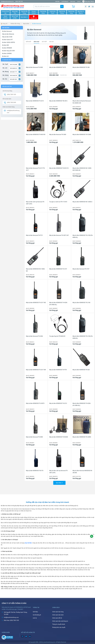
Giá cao (51, 42)
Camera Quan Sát (5, 12)
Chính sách (73, 2)
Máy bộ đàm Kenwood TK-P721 (34, 235)
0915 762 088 (14, 65)
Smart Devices (5, 17)
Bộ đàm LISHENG (7, 53)
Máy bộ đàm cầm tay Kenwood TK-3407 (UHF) (59, 472)
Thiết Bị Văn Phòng (62, 12)
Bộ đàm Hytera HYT (7, 40)
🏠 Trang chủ (4, 24)
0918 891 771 (14, 72)
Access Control (34, 12)
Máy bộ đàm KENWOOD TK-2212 (58, 403)
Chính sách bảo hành (58, 615)
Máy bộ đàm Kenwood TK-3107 (81, 269)
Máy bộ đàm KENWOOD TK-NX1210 (59, 168)
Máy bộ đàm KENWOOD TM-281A (58, 101)
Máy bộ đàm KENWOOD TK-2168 (81, 303)
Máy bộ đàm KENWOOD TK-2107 (58, 269)
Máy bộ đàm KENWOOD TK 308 (81, 67)
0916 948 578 (14, 76)
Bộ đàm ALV (5, 56)
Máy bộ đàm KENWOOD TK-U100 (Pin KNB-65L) (83, 337)
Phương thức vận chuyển (59, 627)
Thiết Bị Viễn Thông (24, 12)
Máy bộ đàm (26, 24)
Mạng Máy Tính (15, 12)
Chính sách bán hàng (58, 612)
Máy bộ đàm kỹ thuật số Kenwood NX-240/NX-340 (82, 102)
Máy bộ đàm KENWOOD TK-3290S (82, 437)
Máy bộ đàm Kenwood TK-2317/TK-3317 (36, 169)
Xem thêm (24, 17)
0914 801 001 (14, 79)
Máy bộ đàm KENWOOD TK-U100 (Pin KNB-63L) (83, 236)
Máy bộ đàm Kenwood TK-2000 (34, 67)
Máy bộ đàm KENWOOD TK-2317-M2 (36, 303)
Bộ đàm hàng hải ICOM (8, 51)
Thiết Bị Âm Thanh (53, 12)
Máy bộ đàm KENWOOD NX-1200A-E (82, 202)
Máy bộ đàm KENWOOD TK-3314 (35, 101)
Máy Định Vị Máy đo (81, 12)
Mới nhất (29, 42)
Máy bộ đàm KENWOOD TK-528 (81, 370)
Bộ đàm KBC (6, 45)
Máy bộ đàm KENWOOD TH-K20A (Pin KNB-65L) (58, 304)
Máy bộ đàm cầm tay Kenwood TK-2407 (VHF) (35, 203)
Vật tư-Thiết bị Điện (15, 17)
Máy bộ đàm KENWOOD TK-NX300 (59, 437)
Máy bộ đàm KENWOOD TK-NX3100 (36, 135)
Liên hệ (79, 2)
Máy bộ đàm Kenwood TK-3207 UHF (59, 235)
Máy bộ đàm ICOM (7, 37)
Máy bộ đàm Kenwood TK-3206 (34, 336)
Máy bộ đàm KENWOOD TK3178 (35, 471)
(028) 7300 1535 (20, 1)
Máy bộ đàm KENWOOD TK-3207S (35, 403)
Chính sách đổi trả (57, 618)
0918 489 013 (14, 68)
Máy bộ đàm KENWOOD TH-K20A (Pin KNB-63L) (82, 404)
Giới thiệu (57, 2)
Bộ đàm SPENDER (7, 48)
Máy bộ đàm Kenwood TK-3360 (58, 135)
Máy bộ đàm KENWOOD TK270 (58, 67)
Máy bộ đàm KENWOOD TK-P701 (58, 370)
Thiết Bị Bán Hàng (71, 12)
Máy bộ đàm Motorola (8, 34)
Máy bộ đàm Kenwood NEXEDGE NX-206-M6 (83, 472)
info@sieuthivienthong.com (8, 1)
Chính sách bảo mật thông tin (60, 621)
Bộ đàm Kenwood (37, 24)
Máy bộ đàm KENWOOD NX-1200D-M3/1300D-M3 (82, 169)
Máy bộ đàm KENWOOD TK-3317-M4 (36, 370)
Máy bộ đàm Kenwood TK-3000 (34, 437)
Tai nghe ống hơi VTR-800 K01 (57, 336)
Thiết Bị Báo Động (43, 12)
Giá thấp (44, 42)
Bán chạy (36, 42)
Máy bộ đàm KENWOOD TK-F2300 (82, 135)
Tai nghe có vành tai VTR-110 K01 (58, 202)
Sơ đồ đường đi (65, 2)
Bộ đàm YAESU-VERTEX (9, 42)
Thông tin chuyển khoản (59, 624)
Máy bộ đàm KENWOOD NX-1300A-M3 (36, 270)
